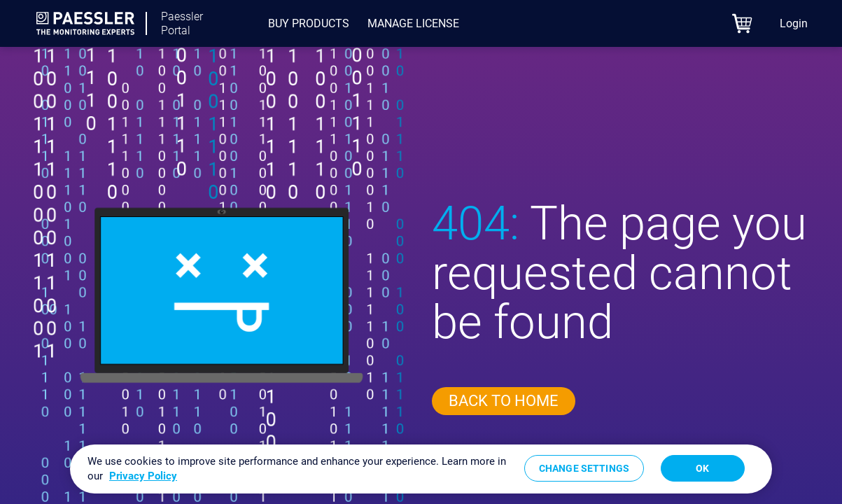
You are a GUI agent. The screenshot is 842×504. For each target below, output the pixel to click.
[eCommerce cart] (742, 23)
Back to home (504, 401)
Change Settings (584, 468)
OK (702, 468)
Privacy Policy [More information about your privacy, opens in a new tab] (143, 476)
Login (794, 23)
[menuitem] (309, 24)
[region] (421, 469)
